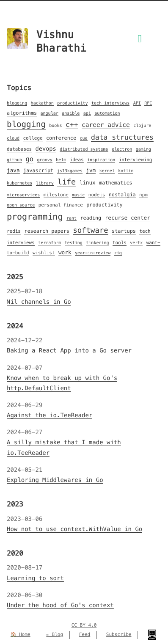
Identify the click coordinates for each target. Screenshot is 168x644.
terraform (50, 243)
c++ (72, 125)
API (137, 103)
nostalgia (122, 195)
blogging (17, 103)
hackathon (42, 103)
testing (74, 243)
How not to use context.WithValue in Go (74, 529)
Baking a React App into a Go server (69, 350)
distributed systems (84, 149)
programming (35, 217)
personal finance (61, 205)
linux (87, 183)
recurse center (128, 218)
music (78, 195)
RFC (148, 103)
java (13, 171)
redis (14, 231)
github (14, 160)
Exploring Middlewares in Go (55, 480)
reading (91, 218)
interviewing (136, 160)
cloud (13, 138)
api (87, 113)
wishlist (44, 253)
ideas (77, 160)
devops (46, 149)
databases (19, 149)
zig (118, 253)
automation (107, 113)
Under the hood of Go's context (60, 605)
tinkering (97, 243)
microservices (23, 195)
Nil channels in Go (39, 302)
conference (61, 138)
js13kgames (70, 171)
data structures (122, 137)
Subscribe (119, 635)
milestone (56, 195)
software (90, 230)
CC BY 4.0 (84, 625)
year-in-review (93, 253)
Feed (85, 635)
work (65, 253)
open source (21, 205)
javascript (38, 171)
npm (143, 195)
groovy (45, 160)
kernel (107, 171)
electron (122, 149)
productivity (72, 103)
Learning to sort (35, 578)
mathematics (116, 183)
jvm (91, 171)
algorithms (22, 113)
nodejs (97, 195)
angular (50, 113)
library (45, 183)
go (30, 159)
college (33, 138)
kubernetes (19, 183)
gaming (143, 149)
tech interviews (110, 103)
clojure (142, 125)
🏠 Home (21, 635)
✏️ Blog (55, 635)
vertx (136, 243)
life (66, 182)
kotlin (126, 171)
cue (84, 138)
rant (72, 218)
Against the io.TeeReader (50, 415)
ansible (71, 113)
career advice (106, 125)
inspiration (101, 160)
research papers (47, 231)
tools (120, 243)
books (55, 125)
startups (124, 231)
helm (61, 160)
